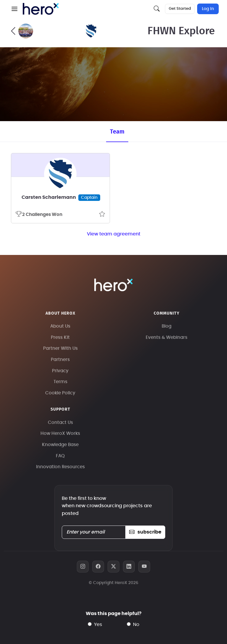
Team (117, 132)
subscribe (145, 532)
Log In (208, 9)
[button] (14, 9)
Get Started (180, 9)
